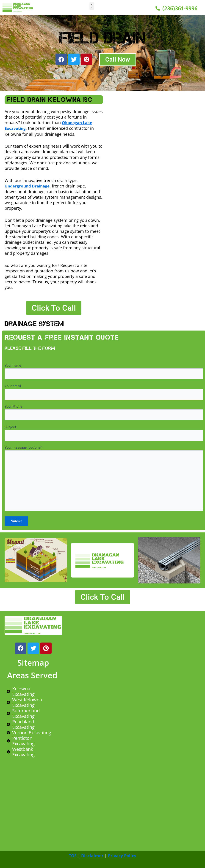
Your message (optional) (104, 478)
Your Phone (104, 412)
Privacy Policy (122, 856)
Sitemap (33, 663)
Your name (104, 371)
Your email (104, 391)
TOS (73, 856)
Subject (104, 432)
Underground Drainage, (29, 185)
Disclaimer (92, 856)
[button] (92, 6)
